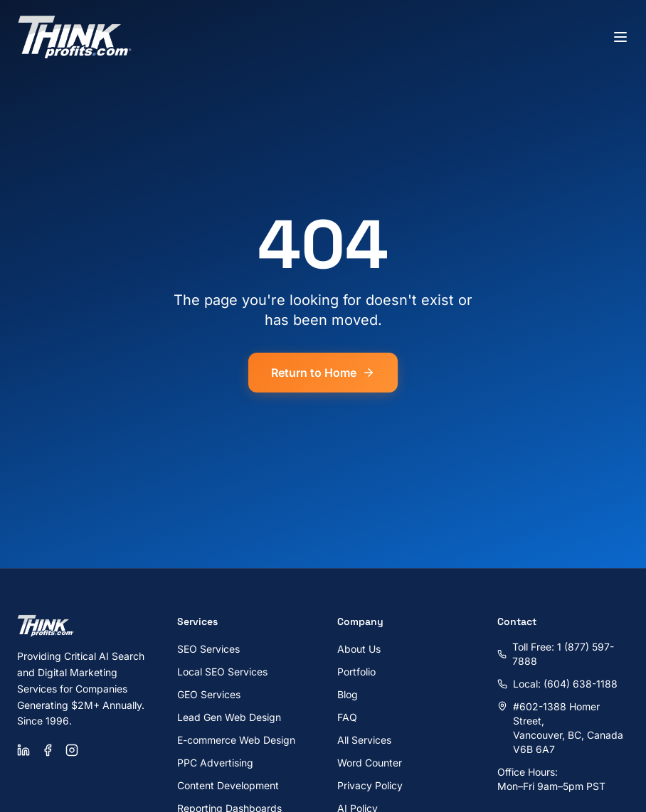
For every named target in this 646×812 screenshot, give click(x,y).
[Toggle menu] (620, 37)
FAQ (347, 717)
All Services (364, 740)
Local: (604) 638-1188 (557, 684)
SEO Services (208, 649)
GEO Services (209, 694)
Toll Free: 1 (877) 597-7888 (556, 654)
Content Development (228, 785)
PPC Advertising (215, 763)
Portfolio (356, 672)
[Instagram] (72, 750)
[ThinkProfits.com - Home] (75, 37)
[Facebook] (48, 750)
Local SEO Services (222, 672)
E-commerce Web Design (236, 740)
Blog (348, 694)
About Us (359, 649)
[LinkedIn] (23, 750)
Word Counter (370, 763)
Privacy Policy (370, 785)
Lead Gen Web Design (229, 717)
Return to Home (323, 373)
